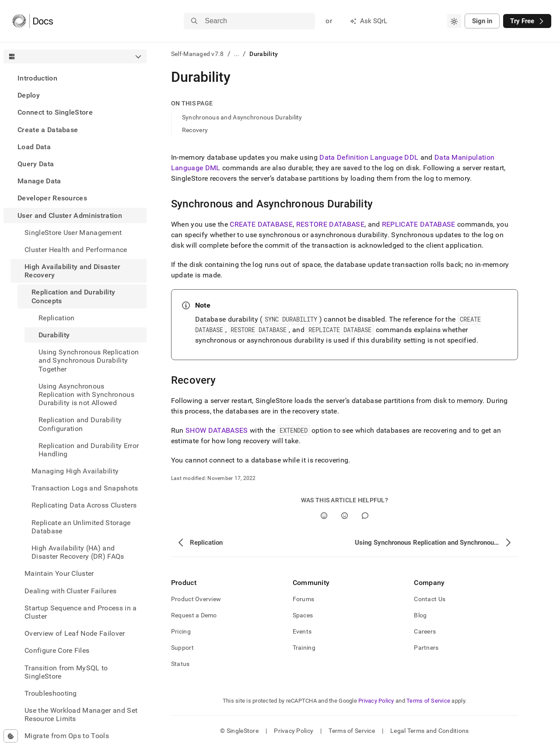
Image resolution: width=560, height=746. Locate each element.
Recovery (195, 130)
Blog (420, 615)
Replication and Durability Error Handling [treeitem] (89, 450)
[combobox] (454, 21)
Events (302, 631)
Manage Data (39, 181)
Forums (304, 599)
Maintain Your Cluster (59, 573)
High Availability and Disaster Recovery (73, 271)
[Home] (33, 21)
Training (304, 648)
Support (182, 648)
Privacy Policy (376, 701)
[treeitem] (75, 78)
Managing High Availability (75, 471)
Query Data (36, 164)
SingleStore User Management (73, 233)
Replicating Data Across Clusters (84, 505)
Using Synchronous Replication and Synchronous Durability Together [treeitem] (89, 360)
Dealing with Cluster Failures (70, 591)
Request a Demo (194, 615)
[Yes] (324, 516)
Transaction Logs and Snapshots (85, 488)
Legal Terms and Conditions (429, 731)
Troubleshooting (51, 693)
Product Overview (196, 599)
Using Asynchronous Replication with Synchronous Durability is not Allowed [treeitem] (86, 394)
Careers (425, 631)
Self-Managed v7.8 (198, 54)
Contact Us (430, 599)
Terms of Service (428, 701)
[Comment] (365, 516)
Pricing (181, 631)
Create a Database (48, 130)
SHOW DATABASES (217, 430)
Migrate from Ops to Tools (67, 736)
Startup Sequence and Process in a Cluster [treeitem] (81, 612)
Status (180, 664)
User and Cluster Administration (70, 215)
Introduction (37, 78)
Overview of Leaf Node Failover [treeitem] (75, 633)
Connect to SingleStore (55, 112)
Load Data (34, 147)
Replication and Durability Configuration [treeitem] (80, 424)
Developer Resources (52, 198)
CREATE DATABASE (261, 224)
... (237, 54)
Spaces (303, 615)
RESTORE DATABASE (330, 224)
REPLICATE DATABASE (419, 224)
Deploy (29, 95)
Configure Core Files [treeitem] (57, 650)
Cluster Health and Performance (76, 250)
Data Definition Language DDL (369, 157)
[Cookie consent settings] (11, 736)
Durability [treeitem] (54, 335)
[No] (345, 516)
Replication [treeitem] (57, 318)
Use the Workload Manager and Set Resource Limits (81, 714)
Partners (426, 648)
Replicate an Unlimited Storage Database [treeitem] (81, 527)
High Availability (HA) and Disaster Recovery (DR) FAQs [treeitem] (78, 552)
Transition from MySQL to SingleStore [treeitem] (66, 672)
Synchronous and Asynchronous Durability (242, 117)
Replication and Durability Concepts (73, 296)
